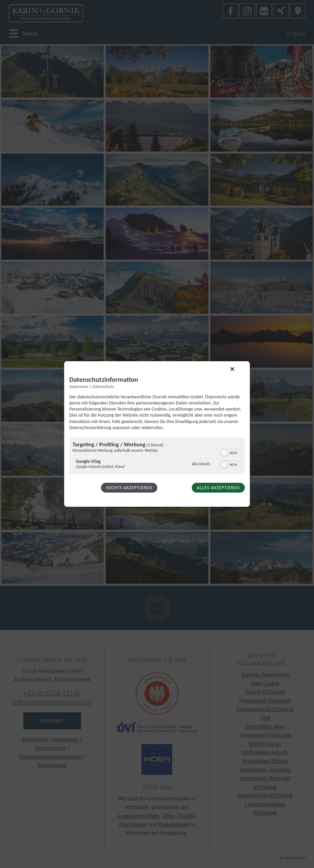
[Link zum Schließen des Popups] (238, 374)
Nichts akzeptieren (129, 488)
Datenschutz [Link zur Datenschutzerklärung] (103, 386)
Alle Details (201, 464)
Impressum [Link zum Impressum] (79, 386)
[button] (224, 453)
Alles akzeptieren (218, 488)
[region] (157, 457)
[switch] (230, 452)
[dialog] (157, 434)
